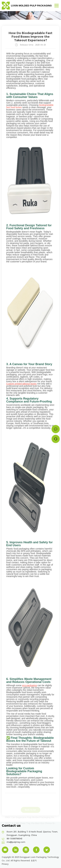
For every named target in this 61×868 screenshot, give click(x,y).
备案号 (34, 861)
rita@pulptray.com (16, 842)
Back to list (30, 811)
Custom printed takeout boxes (21, 384)
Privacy (5, 864)
